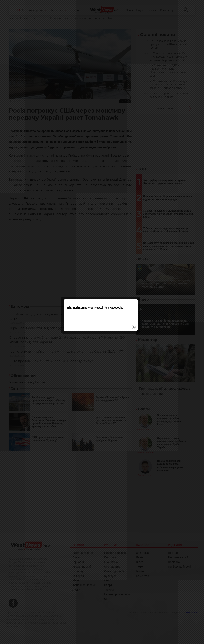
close (135, 334)
